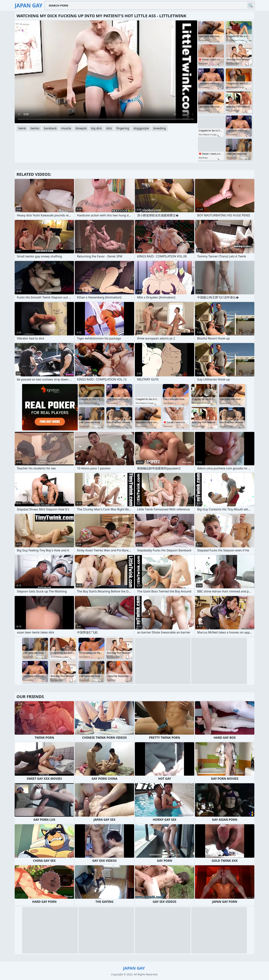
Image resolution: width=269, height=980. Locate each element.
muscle (66, 128)
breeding (160, 128)
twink (22, 128)
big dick (96, 128)
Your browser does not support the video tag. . (106, 72)
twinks (35, 128)
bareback (50, 128)
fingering (123, 128)
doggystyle (141, 128)
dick (109, 128)
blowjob (81, 128)
